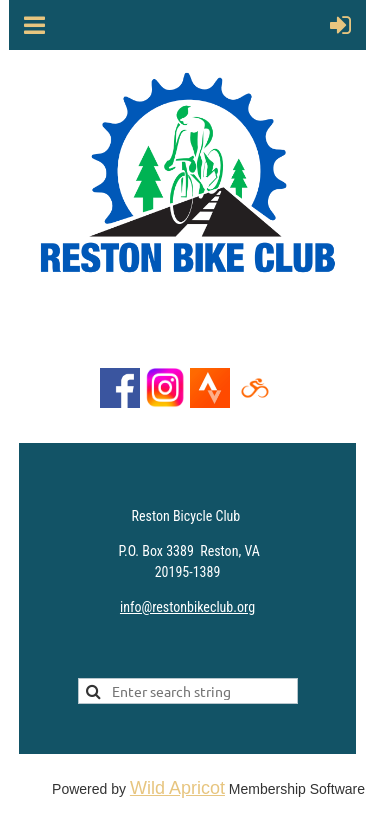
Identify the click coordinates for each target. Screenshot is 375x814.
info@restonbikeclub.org (187, 607)
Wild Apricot (177, 788)
